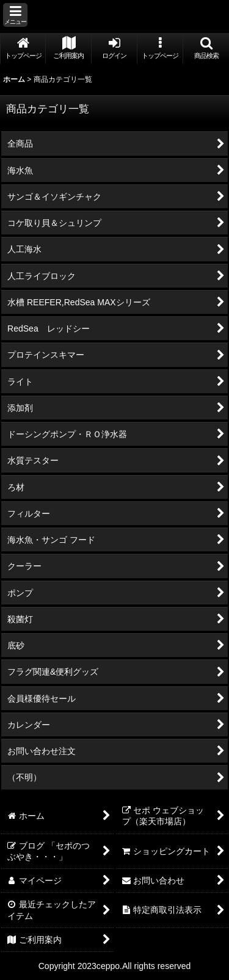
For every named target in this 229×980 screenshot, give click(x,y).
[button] (15, 15)
